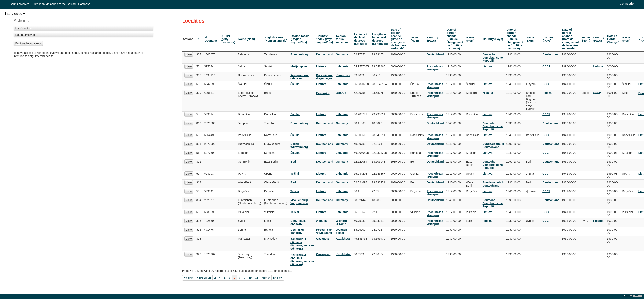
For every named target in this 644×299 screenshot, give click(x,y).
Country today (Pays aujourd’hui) (325, 39)
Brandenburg (299, 54)
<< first (189, 278)
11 (257, 278)
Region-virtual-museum (342, 39)
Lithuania (342, 66)
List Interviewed (25, 35)
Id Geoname (211, 39)
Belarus (341, 93)
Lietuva (321, 66)
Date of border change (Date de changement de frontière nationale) (399, 39)
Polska (547, 93)
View (189, 54)
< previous (204, 278)
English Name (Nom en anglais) (276, 39)
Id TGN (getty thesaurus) (228, 39)
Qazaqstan (323, 239)
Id (198, 39)
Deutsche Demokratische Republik (493, 58)
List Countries (24, 28)
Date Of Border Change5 (613, 39)
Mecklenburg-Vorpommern (300, 202)
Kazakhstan (344, 239)
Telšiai (295, 174)
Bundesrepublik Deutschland (493, 145)
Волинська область (298, 222)
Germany (342, 54)
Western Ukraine (341, 222)
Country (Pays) (433, 39)
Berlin (294, 162)
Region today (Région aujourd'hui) (300, 39)
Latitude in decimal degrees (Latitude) (361, 39)
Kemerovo (343, 75)
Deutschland (325, 54)
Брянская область (297, 231)
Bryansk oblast (341, 231)
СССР (546, 66)
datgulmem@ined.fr (40, 56)
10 (250, 278)
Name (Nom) (247, 39)
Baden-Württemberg (299, 145)
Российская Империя (435, 68)
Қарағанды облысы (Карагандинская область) (302, 244)
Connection (628, 4)
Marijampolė (299, 66)
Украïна (488, 93)
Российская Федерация (324, 77)
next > (266, 278)
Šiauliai (295, 84)
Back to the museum (28, 43)
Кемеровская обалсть (300, 77)
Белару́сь (323, 93)
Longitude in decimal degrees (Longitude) (380, 39)
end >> (278, 278)
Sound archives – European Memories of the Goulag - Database (50, 4)
